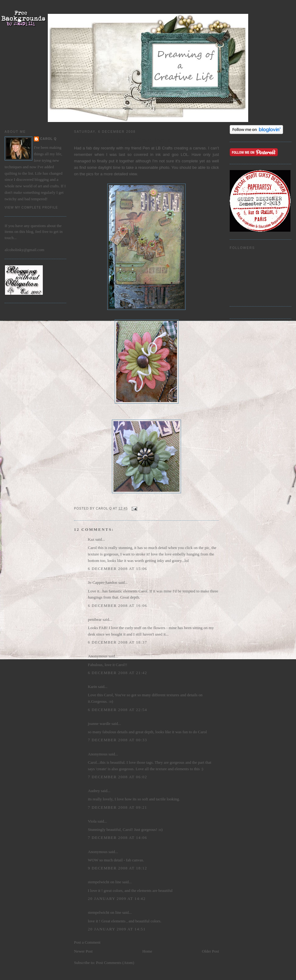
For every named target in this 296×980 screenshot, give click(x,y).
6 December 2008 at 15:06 (117, 569)
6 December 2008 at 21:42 (117, 673)
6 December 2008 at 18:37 (117, 642)
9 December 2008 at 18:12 (117, 868)
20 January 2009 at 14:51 (117, 929)
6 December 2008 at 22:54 (117, 710)
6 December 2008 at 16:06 (117, 606)
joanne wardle (99, 724)
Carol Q (48, 139)
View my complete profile (31, 207)
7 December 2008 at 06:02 (117, 777)
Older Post (210, 951)
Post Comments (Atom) (115, 963)
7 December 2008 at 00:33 (117, 740)
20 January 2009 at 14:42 (117, 899)
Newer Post (83, 951)
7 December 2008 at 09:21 (117, 807)
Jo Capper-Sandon (103, 582)
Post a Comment (87, 942)
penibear (95, 619)
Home (147, 951)
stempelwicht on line (105, 882)
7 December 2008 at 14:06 (117, 838)
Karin (92, 687)
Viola (93, 821)
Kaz (91, 539)
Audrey (94, 791)
